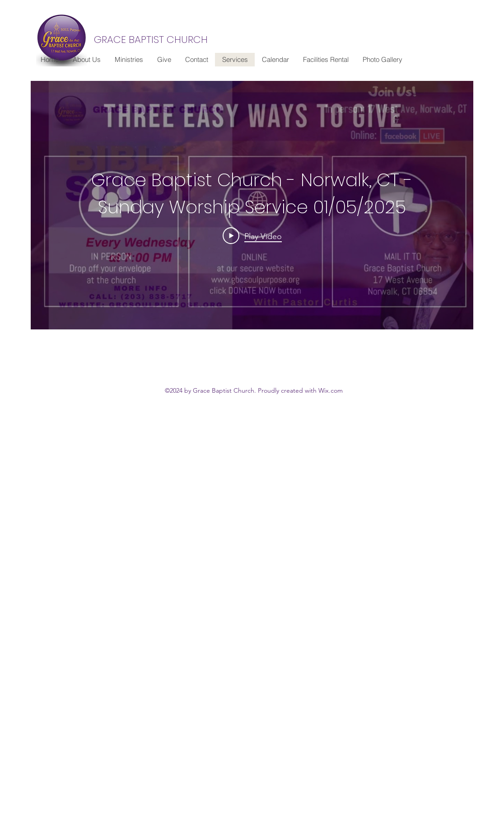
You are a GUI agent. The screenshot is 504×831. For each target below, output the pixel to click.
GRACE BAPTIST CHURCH (151, 40)
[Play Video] (252, 236)
